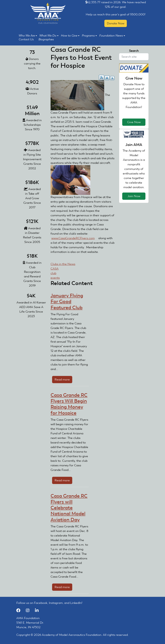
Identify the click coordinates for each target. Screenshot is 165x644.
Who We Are (28, 36)
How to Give (70, 36)
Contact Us (26, 39)
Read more (63, 380)
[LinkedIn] (38, 610)
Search (134, 51)
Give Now (134, 122)
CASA (55, 269)
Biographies (46, 39)
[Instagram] (29, 610)
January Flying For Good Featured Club (67, 301)
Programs (89, 36)
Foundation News (112, 36)
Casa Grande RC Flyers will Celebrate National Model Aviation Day (69, 508)
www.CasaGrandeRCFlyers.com (74, 238)
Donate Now (116, 23)
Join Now (134, 196)
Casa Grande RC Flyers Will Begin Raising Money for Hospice (69, 404)
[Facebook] (20, 610)
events (55, 278)
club (53, 273)
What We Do (49, 36)
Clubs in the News (63, 264)
